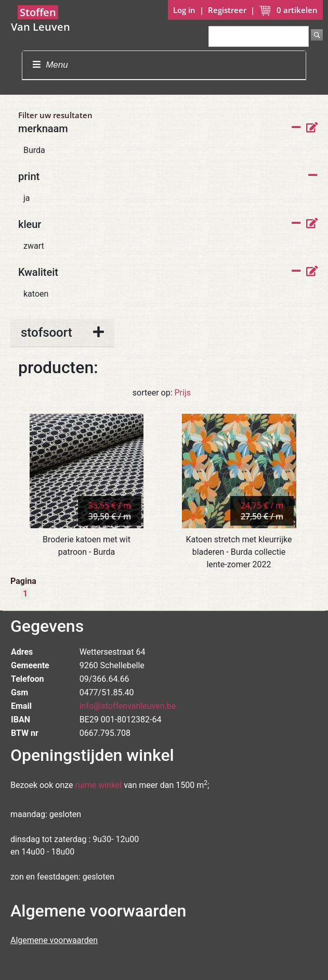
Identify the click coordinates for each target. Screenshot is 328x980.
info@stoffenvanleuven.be (128, 706)
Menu (50, 65)
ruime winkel (99, 785)
